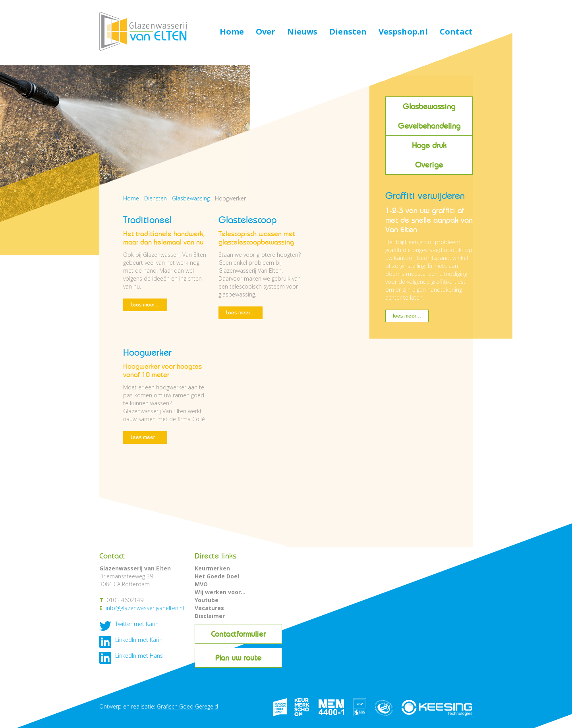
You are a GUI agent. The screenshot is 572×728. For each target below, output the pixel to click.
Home (232, 32)
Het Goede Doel (217, 576)
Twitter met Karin (137, 624)
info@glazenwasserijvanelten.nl (145, 608)
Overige (429, 165)
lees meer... (407, 316)
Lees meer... (145, 305)
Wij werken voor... (220, 592)
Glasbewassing (429, 106)
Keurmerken (212, 568)
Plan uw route (238, 658)
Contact (456, 32)
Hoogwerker (147, 352)
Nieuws (302, 32)
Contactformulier (238, 634)
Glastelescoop (247, 220)
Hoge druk (429, 145)
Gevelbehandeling (429, 126)
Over (266, 32)
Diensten (348, 32)
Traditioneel (147, 220)
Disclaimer (210, 616)
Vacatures (209, 608)
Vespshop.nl (403, 32)
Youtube (207, 600)
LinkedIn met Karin (139, 640)
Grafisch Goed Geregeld (187, 706)
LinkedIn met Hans (139, 656)
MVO (201, 584)
